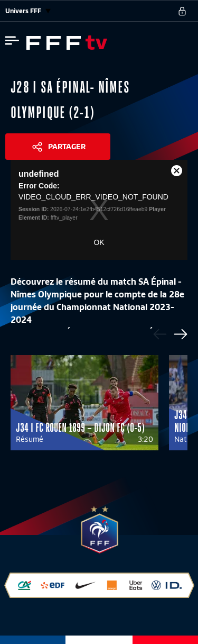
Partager (67, 147)
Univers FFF (28, 11)
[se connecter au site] (182, 11)
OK (99, 242)
